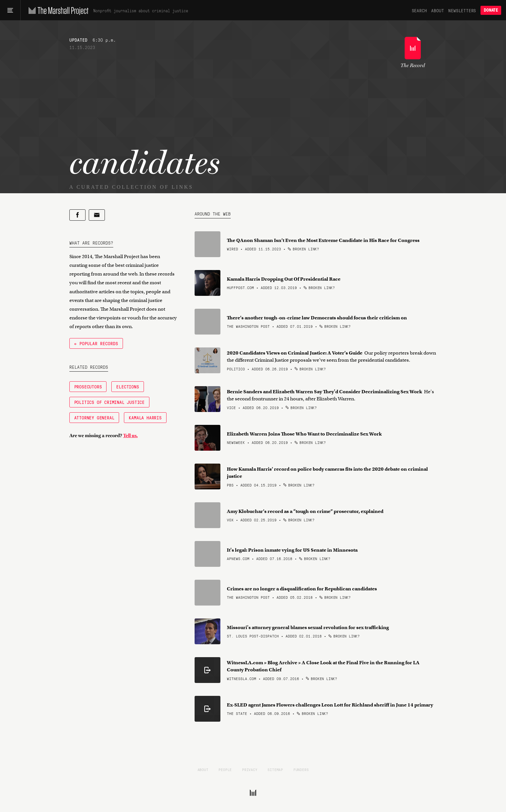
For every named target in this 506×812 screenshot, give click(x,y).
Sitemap (275, 769)
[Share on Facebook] (77, 215)
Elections (127, 386)
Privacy (250, 769)
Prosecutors (88, 386)
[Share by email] (97, 215)
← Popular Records (96, 343)
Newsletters (462, 10)
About (437, 10)
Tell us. (131, 436)
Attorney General (94, 417)
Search (419, 10)
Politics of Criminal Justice (109, 402)
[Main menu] (10, 10)
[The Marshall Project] (57, 10)
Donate (491, 10)
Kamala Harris (145, 417)
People (225, 769)
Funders (301, 769)
